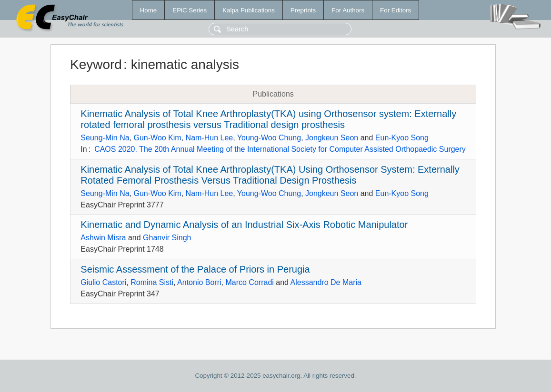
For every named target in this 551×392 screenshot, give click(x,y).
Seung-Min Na (105, 138)
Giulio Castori (103, 282)
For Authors (348, 10)
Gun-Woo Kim (158, 138)
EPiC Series (190, 10)
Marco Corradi (249, 282)
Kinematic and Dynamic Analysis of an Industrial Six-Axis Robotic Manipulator (244, 225)
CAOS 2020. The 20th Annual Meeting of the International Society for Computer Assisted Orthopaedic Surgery (280, 149)
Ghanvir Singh (167, 238)
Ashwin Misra (103, 238)
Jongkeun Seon (332, 138)
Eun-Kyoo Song (402, 138)
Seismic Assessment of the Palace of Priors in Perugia (195, 269)
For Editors (396, 10)
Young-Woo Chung (269, 138)
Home (149, 10)
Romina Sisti (152, 282)
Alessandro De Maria (326, 282)
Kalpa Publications (249, 10)
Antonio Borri (199, 282)
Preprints (303, 10)
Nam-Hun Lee (210, 138)
